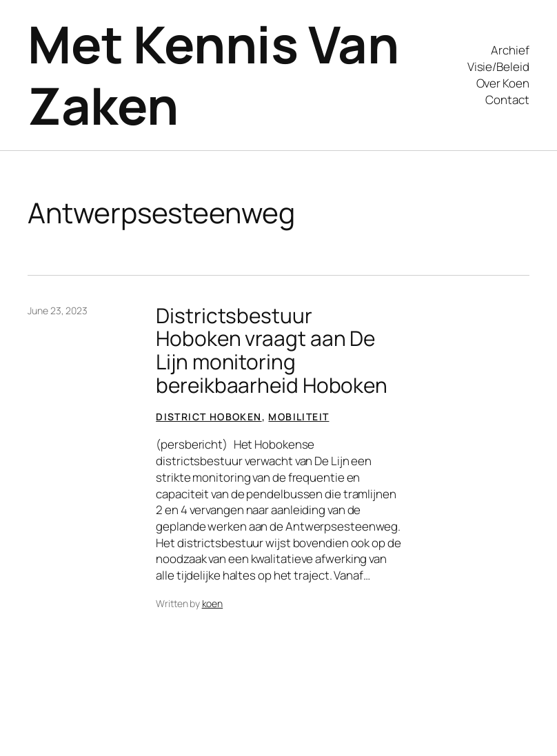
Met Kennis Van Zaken (213, 74)
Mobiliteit (298, 417)
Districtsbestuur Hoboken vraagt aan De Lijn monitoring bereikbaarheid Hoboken (272, 350)
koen (213, 603)
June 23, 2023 (58, 310)
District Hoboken (209, 417)
